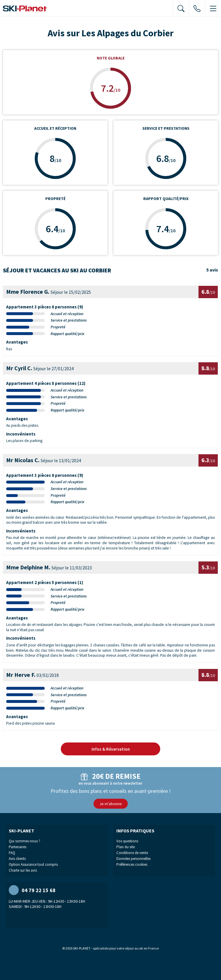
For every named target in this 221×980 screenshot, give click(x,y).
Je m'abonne (111, 804)
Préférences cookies (132, 864)
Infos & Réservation (111, 749)
